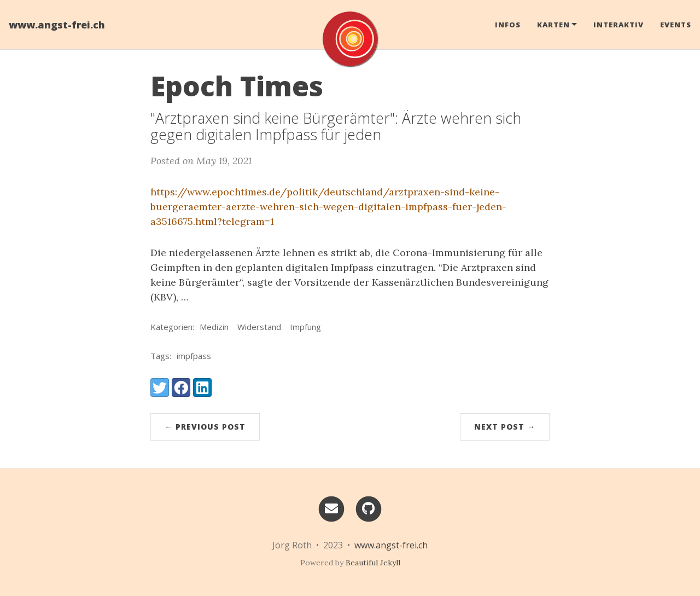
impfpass (194, 356)
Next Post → (505, 427)
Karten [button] (553, 25)
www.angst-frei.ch (57, 25)
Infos (508, 25)
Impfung (305, 327)
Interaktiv (619, 25)
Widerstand (259, 327)
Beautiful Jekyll (373, 563)
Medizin (214, 327)
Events (676, 25)
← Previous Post (205, 427)
